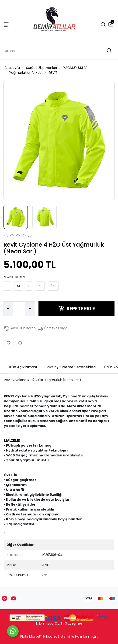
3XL (53, 286)
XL (40, 286)
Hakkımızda (44, 623)
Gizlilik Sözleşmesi (69, 623)
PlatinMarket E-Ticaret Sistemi (45, 637)
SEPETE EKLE (77, 309)
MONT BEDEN (14, 277)
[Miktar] (19, 309)
